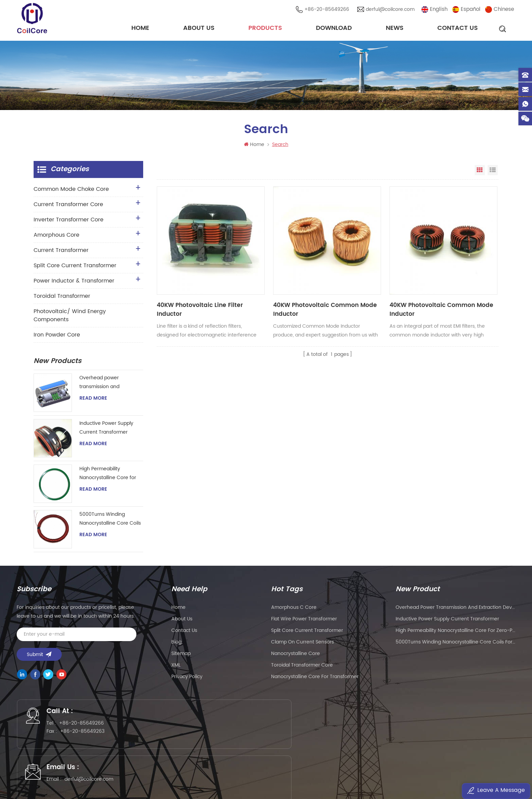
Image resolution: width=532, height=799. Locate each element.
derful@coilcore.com (391, 10)
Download (334, 29)
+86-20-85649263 (87, 736)
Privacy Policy (187, 679)
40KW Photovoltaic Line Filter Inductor (190, 282)
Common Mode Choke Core (71, 191)
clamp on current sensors (302, 644)
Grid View (480, 172)
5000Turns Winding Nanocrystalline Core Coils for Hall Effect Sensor (110, 521)
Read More (93, 400)
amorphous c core (294, 609)
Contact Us (458, 29)
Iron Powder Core (57, 337)
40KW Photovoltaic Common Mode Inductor (278, 282)
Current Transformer (61, 252)
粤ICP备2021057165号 (375, 774)
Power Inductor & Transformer (74, 283)
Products (265, 29)
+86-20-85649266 (328, 10)
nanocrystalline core (296, 656)
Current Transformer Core (68, 206)
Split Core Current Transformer (75, 268)
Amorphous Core (56, 237)
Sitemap (181, 656)
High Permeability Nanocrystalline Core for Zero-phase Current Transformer (108, 476)
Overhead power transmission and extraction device (100, 385)
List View (493, 172)
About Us (199, 29)
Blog (176, 644)
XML (176, 667)
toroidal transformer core (302, 667)
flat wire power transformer (304, 621)
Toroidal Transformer (62, 298)
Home (140, 29)
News (395, 29)
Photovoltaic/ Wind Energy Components (70, 317)
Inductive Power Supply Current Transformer (106, 430)
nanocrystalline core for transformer (315, 679)
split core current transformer (307, 632)
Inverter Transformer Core (69, 222)
